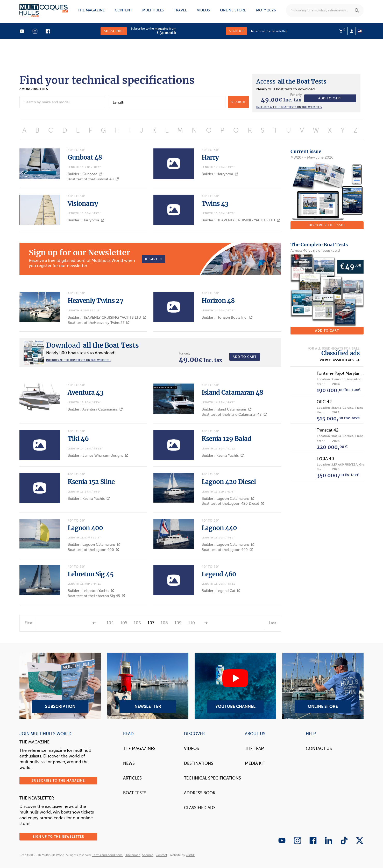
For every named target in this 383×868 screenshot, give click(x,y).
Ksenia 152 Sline (91, 482)
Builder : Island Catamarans (227, 409)
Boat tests (135, 793)
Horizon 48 (218, 301)
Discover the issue (327, 225)
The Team (255, 749)
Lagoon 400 (85, 528)
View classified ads (340, 360)
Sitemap (148, 855)
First (29, 623)
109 (178, 623)
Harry (210, 157)
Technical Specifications (212, 778)
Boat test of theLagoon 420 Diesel (233, 504)
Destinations (199, 763)
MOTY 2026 (266, 10)
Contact (161, 855)
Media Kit (255, 763)
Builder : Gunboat (85, 174)
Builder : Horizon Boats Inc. (227, 317)
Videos (203, 10)
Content (123, 10)
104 (110, 623)
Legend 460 (219, 574)
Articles (132, 778)
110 (191, 623)
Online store (233, 10)
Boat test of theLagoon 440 (227, 550)
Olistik (190, 855)
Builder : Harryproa (220, 174)
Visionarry (83, 204)
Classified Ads (200, 808)
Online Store (323, 686)
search (238, 102)
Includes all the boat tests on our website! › (289, 107)
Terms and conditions (108, 855)
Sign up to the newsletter (58, 837)
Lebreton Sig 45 (91, 574)
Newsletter (148, 686)
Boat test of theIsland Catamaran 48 (234, 415)
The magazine (91, 10)
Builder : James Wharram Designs (98, 456)
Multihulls (153, 10)
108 (164, 623)
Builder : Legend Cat (221, 591)
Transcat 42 (328, 430)
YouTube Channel (235, 686)
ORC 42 (324, 402)
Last (272, 623)
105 (124, 623)
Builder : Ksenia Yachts (223, 456)
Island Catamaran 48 (232, 392)
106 (137, 623)
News (129, 763)
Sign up (236, 31)
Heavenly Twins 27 (95, 301)
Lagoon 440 (219, 528)
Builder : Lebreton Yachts (91, 591)
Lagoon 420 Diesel (229, 482)
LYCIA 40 (325, 459)
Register (154, 259)
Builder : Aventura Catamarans (95, 409)
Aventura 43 (86, 392)
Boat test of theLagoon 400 (93, 550)
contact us (319, 749)
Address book (200, 793)
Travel (180, 10)
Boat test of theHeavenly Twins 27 (99, 323)
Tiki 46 (78, 439)
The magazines (139, 749)
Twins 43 (215, 204)
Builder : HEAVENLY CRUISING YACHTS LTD (241, 220)
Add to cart (330, 98)
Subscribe (114, 31)
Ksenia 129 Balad (226, 439)
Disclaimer (133, 855)
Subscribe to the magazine (58, 781)
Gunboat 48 (85, 157)
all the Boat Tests (291, 81)
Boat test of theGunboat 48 (93, 179)
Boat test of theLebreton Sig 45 (96, 596)
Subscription (60, 686)
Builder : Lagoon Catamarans (228, 499)
